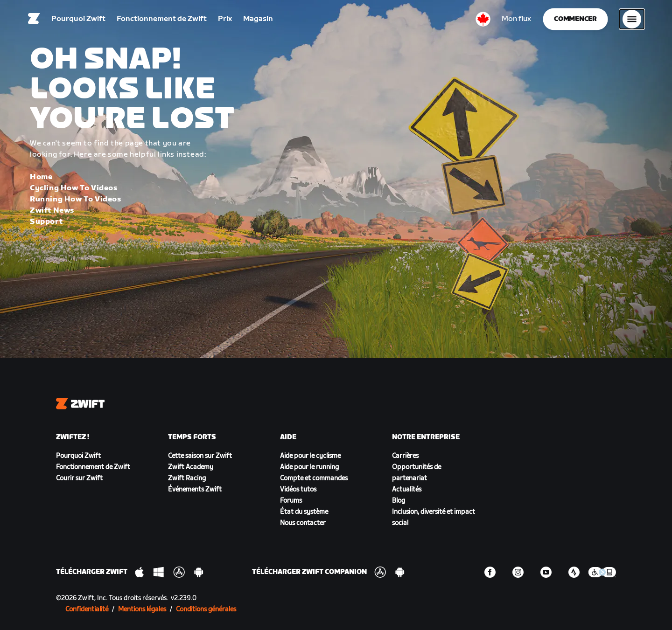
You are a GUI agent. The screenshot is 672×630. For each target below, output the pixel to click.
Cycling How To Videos (74, 188)
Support (46, 222)
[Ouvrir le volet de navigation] (632, 21)
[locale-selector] (483, 21)
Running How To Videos (76, 199)
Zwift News (52, 211)
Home (41, 177)
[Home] (34, 21)
